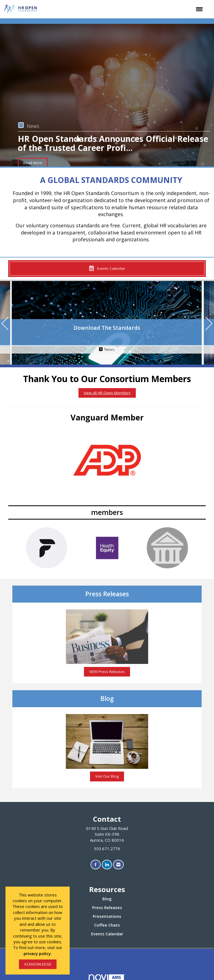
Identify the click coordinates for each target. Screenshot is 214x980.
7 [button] (136, 140)
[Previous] (5, 324)
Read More (33, 163)
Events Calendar (107, 934)
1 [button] (78, 140)
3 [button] (98, 140)
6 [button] (126, 140)
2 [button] (88, 140)
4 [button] (107, 140)
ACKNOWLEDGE (38, 964)
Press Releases (107, 907)
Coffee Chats (107, 925)
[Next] (209, 324)
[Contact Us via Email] (118, 865)
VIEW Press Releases (107, 672)
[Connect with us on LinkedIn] (107, 865)
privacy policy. (38, 953)
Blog (107, 899)
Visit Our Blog (107, 776)
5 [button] (117, 140)
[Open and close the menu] (123, 9)
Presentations (107, 916)
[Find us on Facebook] (96, 865)
